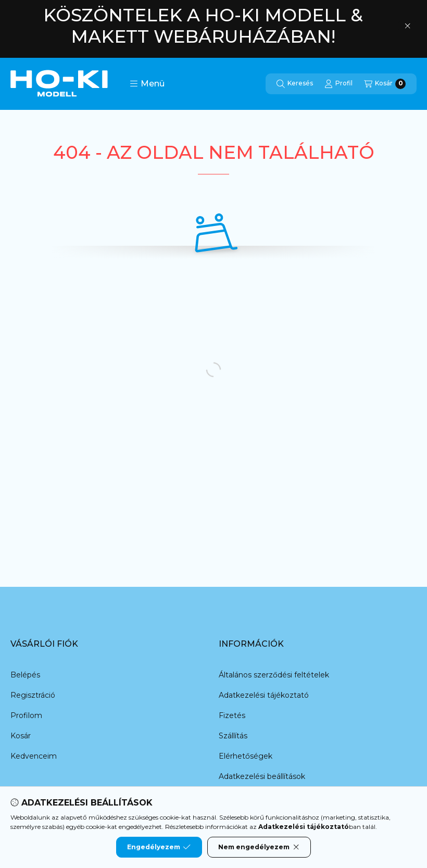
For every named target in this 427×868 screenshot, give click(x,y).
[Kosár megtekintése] (385, 84)
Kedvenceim (34, 756)
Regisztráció (33, 695)
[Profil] (338, 84)
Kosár (21, 736)
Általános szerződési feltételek (274, 675)
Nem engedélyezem (259, 847)
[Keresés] (295, 84)
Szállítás (233, 736)
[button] (147, 84)
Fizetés (232, 715)
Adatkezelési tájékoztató (264, 695)
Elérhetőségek (246, 756)
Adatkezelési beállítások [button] (262, 776)
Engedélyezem (159, 847)
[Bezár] (407, 26)
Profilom (26, 715)
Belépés (25, 675)
